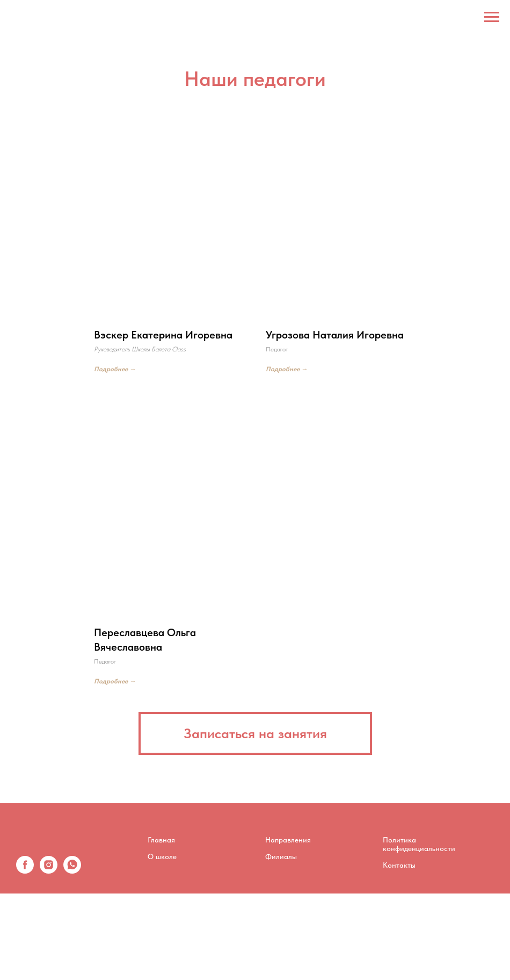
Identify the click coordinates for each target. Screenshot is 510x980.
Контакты (399, 865)
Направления (288, 840)
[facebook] (25, 871)
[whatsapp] (72, 871)
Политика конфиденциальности (419, 844)
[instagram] (49, 871)
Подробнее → (115, 369)
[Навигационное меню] (492, 17)
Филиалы (281, 856)
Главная (161, 840)
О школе (162, 856)
